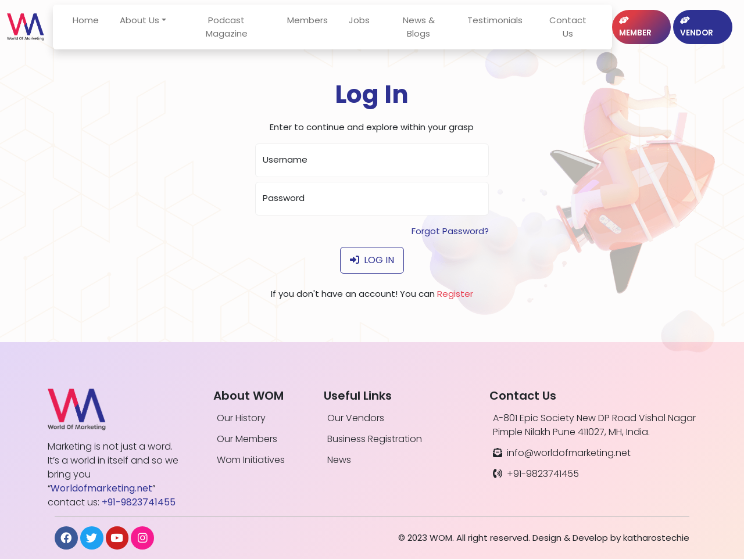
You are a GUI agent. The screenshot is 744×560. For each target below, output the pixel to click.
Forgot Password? (450, 231)
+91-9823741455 (536, 474)
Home (107, 22)
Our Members (247, 439)
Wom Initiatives (251, 460)
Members (317, 22)
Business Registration (375, 439)
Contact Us (564, 29)
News (339, 460)
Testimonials (496, 22)
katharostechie (656, 538)
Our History (241, 418)
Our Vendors (356, 418)
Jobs (369, 22)
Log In (372, 260)
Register (455, 294)
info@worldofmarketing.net (562, 453)
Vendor (696, 30)
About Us (160, 22)
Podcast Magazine (242, 29)
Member (631, 30)
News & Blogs (423, 29)
